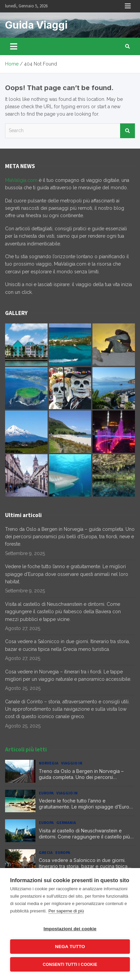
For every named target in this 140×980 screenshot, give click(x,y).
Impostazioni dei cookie (70, 929)
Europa (46, 793)
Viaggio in (72, 763)
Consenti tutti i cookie (70, 965)
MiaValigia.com (21, 180)
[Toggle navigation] (14, 46)
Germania (66, 822)
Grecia (46, 852)
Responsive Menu (128, 6)
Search (128, 131)
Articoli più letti (26, 749)
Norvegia (49, 763)
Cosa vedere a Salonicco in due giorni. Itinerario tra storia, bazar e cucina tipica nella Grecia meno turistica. (83, 866)
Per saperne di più (66, 911)
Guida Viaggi (36, 25)
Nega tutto (70, 947)
